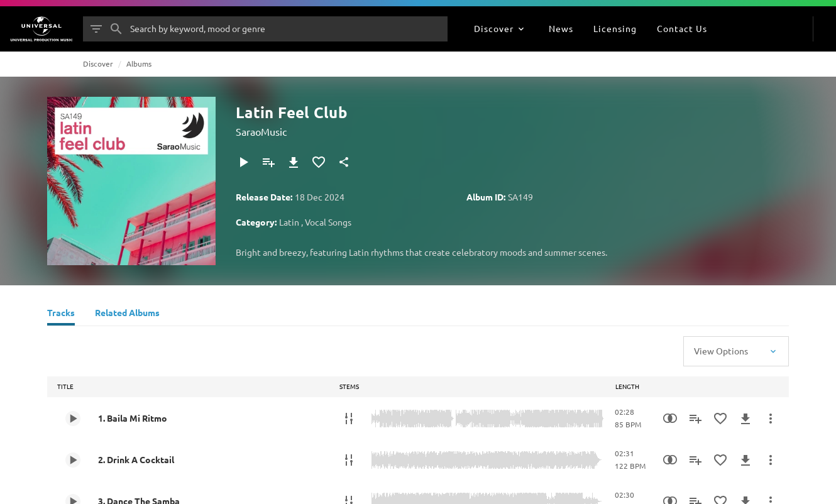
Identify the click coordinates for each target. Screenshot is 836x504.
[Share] (344, 162)
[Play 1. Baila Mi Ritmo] (73, 419)
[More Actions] (771, 419)
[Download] (294, 162)
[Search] (116, 29)
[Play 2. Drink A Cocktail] (73, 460)
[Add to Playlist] (268, 162)
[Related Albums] (127, 314)
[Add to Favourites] (319, 162)
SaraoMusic (261, 131)
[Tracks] (61, 314)
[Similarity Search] (670, 419)
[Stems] (349, 419)
